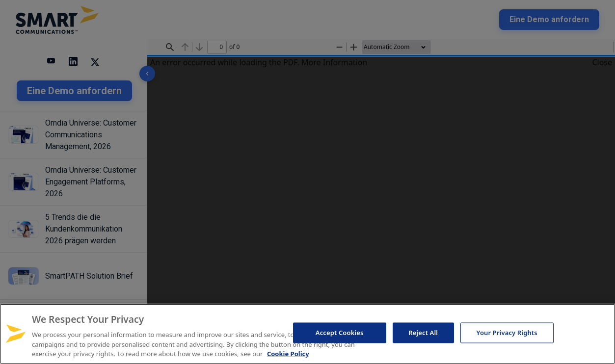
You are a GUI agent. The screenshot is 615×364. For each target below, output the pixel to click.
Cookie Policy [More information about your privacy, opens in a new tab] (288, 354)
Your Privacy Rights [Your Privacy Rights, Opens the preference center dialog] (507, 333)
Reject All (423, 333)
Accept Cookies (340, 333)
